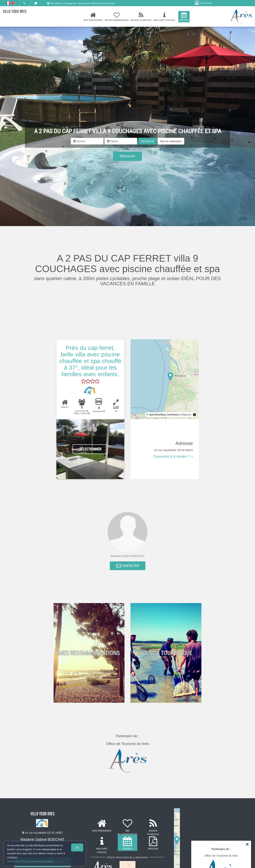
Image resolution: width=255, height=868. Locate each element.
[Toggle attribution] (194, 415)
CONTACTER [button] (128, 566)
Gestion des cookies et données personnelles (30, 861)
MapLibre (186, 415)
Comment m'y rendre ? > (173, 457)
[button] (171, 141)
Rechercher (147, 141)
